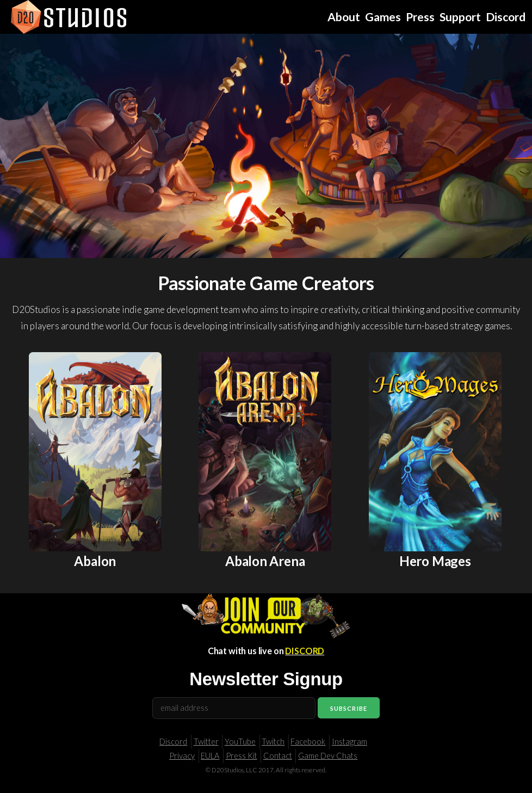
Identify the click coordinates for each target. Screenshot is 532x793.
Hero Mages (435, 561)
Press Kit (242, 756)
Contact (278, 756)
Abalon (95, 561)
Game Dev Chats (328, 756)
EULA (210, 756)
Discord (173, 742)
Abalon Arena (265, 561)
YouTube (240, 742)
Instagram (349, 742)
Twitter (206, 742)
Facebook (308, 742)
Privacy (182, 756)
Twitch (273, 742)
